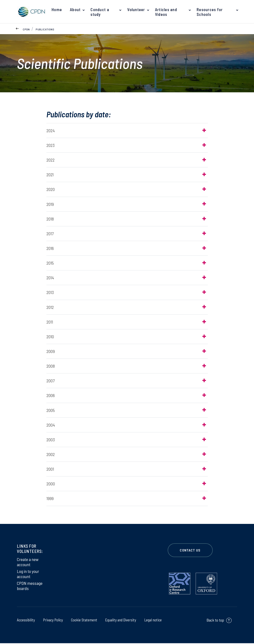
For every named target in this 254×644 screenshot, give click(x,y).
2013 (50, 293)
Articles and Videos (165, 12)
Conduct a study (99, 12)
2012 (50, 308)
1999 (50, 499)
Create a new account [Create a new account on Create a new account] (28, 563)
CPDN (26, 29)
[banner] (31, 12)
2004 (51, 425)
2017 (50, 234)
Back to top (215, 621)
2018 (50, 219)
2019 (50, 204)
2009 (51, 352)
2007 (51, 381)
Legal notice (152, 621)
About (75, 10)
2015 (50, 263)
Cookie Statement (83, 621)
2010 (50, 337)
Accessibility (26, 621)
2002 (51, 455)
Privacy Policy (53, 621)
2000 (51, 484)
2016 (50, 248)
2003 (51, 440)
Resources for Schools (210, 12)
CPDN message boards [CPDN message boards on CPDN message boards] (30, 586)
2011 (50, 322)
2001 (50, 470)
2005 (51, 411)
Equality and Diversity (120, 621)
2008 (51, 366)
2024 (51, 130)
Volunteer (135, 10)
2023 (51, 145)
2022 (51, 160)
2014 (50, 278)
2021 (50, 175)
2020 (51, 189)
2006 (51, 396)
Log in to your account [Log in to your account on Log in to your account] (28, 575)
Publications (45, 29)
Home (56, 10)
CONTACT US (190, 551)
